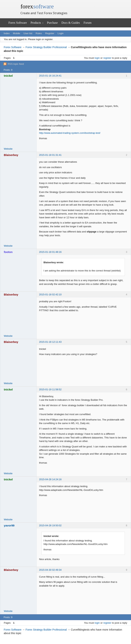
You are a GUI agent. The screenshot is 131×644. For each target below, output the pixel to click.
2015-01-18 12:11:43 (50, 342)
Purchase (52, 23)
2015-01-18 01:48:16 (50, 252)
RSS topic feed (16, 64)
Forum (88, 23)
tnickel (8, 76)
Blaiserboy (11, 155)
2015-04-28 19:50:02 (50, 525)
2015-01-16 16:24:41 (50, 76)
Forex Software (18, 23)
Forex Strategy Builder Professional (46, 47)
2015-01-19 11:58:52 (50, 389)
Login (61, 33)
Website (8, 149)
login (97, 58)
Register (50, 33)
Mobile (17, 33)
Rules (39, 33)
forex (37, 6)
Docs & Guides (71, 23)
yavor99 (9, 525)
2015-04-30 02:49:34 (50, 570)
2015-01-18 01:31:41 (50, 155)
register (107, 58)
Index (7, 33)
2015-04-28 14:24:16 (50, 479)
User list (28, 33)
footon (8, 252)
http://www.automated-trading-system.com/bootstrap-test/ (70, 133)
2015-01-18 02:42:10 (50, 294)
